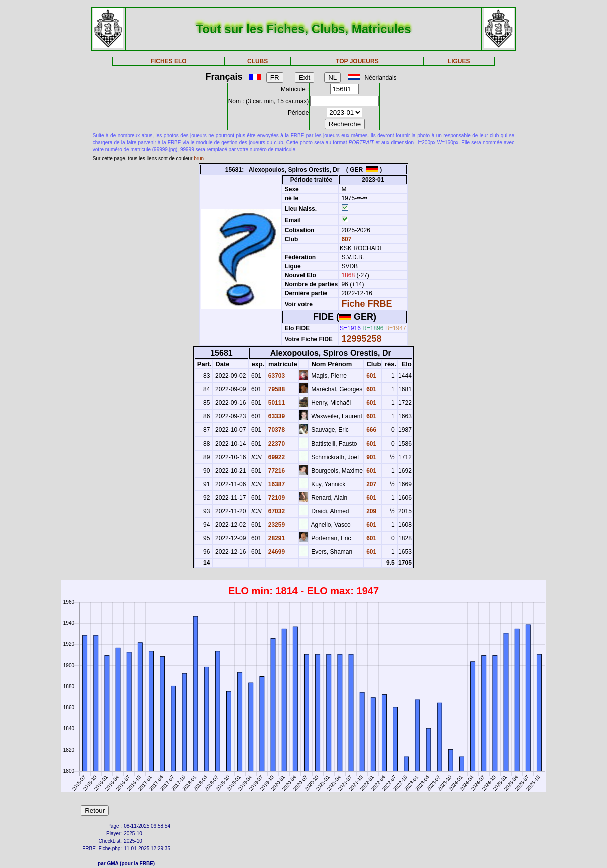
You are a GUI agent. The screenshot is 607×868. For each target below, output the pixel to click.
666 (370, 430)
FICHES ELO (169, 61)
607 (345, 239)
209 (370, 511)
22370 (276, 444)
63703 (276, 376)
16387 (276, 484)
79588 (276, 389)
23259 (276, 525)
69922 (276, 457)
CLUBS (258, 61)
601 (370, 376)
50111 (276, 403)
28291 (276, 538)
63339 (276, 416)
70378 (276, 430)
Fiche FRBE (366, 304)
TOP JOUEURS (357, 61)
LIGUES (459, 61)
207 (370, 484)
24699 (276, 552)
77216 (276, 471)
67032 (276, 511)
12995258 (361, 339)
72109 (276, 498)
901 (370, 457)
